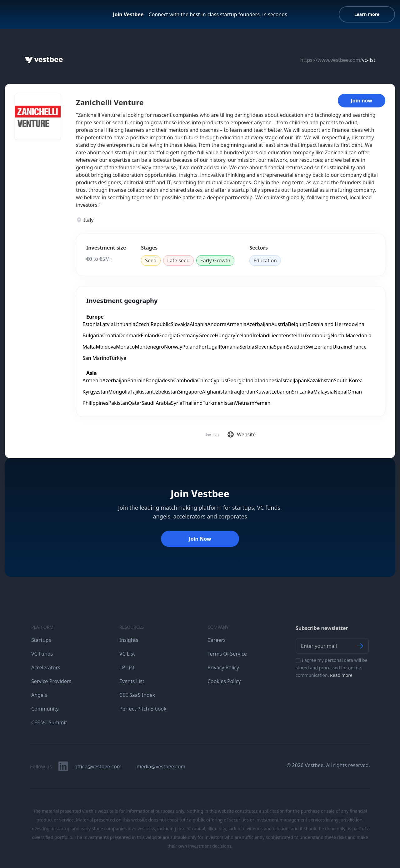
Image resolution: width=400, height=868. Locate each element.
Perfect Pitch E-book (143, 709)
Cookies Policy (224, 681)
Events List (132, 681)
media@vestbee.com (161, 766)
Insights (129, 640)
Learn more (367, 14)
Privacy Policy (223, 667)
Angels (39, 695)
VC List (127, 654)
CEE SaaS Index (137, 695)
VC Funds (42, 654)
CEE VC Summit (49, 722)
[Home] (44, 60)
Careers (217, 640)
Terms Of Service (227, 654)
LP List (127, 667)
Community (45, 709)
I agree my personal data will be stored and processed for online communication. (332, 668)
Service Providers (51, 681)
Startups (41, 640)
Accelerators (46, 667)
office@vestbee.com (98, 766)
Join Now (200, 539)
